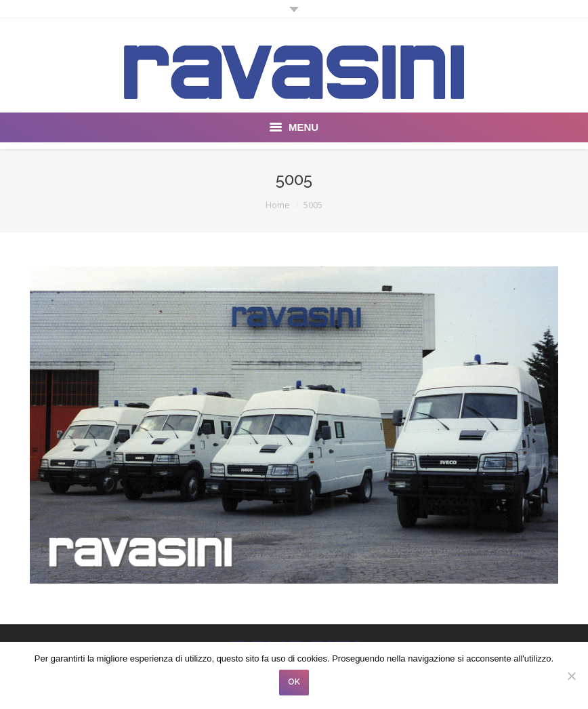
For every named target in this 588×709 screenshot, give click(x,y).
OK (294, 682)
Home (278, 205)
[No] (571, 676)
